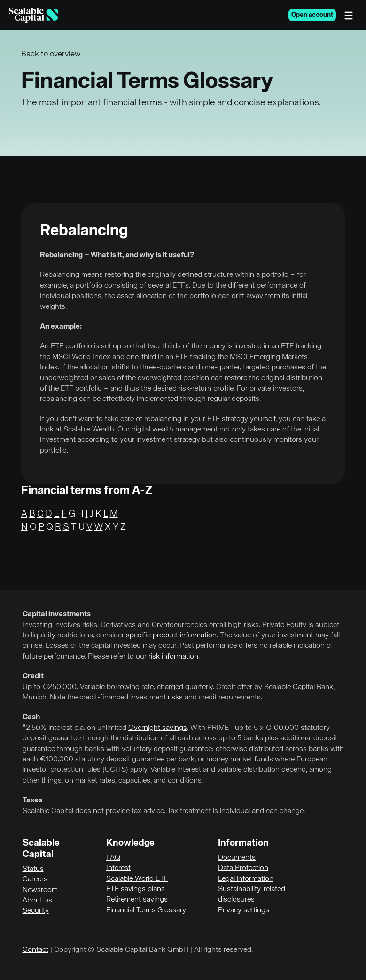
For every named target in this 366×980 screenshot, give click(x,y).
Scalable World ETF (137, 879)
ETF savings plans (136, 889)
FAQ (113, 858)
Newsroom (40, 890)
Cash (31, 717)
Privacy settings (244, 910)
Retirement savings (137, 900)
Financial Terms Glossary (146, 910)
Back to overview (51, 54)
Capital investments (57, 614)
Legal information (246, 879)
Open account (312, 15)
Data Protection (243, 868)
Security (36, 911)
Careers (35, 879)
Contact (35, 950)
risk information (173, 657)
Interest (118, 868)
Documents (237, 858)
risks (175, 698)
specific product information (171, 635)
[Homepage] (33, 15)
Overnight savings (158, 728)
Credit (33, 676)
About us (37, 901)
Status (33, 869)
